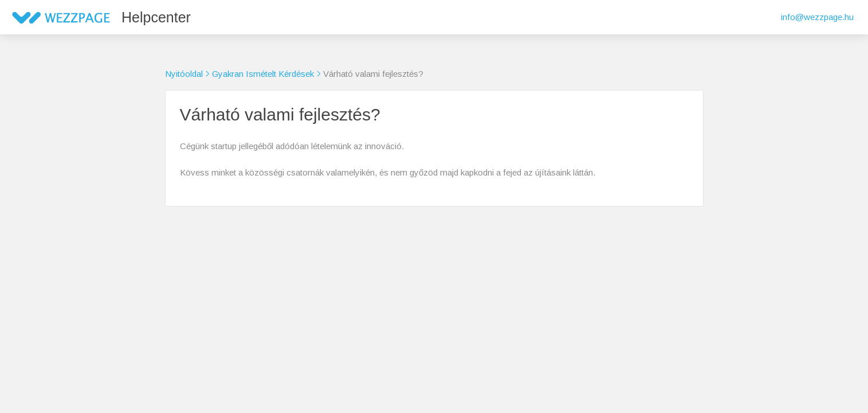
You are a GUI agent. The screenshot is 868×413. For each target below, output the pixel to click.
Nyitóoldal (184, 74)
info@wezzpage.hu (817, 17)
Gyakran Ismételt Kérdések (263, 74)
